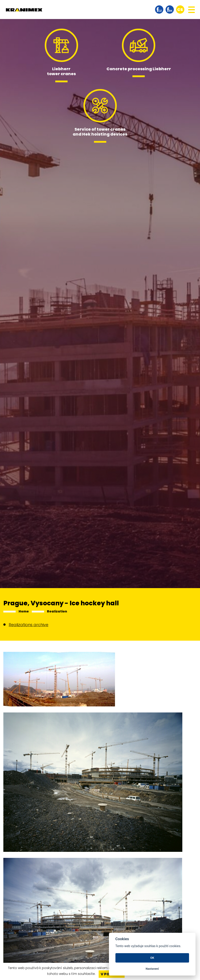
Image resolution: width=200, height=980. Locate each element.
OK (152, 958)
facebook (159, 10)
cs (180, 10)
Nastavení (152, 969)
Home (24, 611)
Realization (57, 611)
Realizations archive (29, 625)
